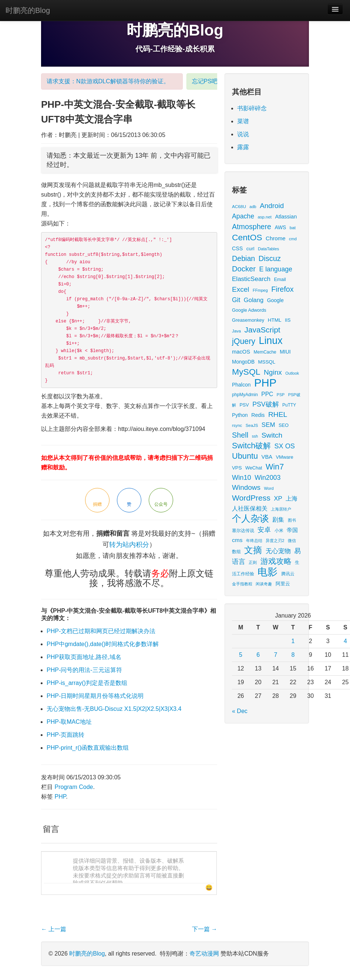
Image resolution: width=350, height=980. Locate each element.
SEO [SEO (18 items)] (284, 425)
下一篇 (205, 929)
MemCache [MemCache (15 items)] (265, 352)
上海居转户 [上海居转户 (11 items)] (281, 509)
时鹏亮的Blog (28, 10)
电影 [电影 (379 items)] (267, 572)
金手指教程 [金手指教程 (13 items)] (242, 584)
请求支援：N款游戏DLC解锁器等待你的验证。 (108, 81)
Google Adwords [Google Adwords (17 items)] (249, 310)
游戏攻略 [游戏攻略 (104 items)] (276, 561)
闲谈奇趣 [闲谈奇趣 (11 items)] (264, 584)
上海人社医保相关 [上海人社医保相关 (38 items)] (265, 503)
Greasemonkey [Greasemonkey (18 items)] (248, 320)
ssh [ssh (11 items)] (255, 436)
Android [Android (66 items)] (272, 206)
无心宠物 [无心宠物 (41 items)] (278, 551)
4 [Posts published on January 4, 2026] (345, 641)
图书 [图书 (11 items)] (292, 520)
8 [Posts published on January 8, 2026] (293, 655)
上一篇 (54, 929)
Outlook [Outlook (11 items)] (292, 373)
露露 (243, 147)
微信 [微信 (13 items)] (292, 541)
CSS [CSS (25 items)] (237, 248)
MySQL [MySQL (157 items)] (246, 372)
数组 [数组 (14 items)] (236, 551)
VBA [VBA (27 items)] (267, 457)
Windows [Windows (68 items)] (246, 487)
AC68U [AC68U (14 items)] (239, 206)
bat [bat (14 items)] (293, 228)
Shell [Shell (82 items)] (240, 435)
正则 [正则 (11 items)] (253, 562)
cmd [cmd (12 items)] (293, 239)
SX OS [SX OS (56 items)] (285, 446)
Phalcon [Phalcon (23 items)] (241, 385)
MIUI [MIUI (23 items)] (285, 352)
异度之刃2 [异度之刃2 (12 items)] (275, 541)
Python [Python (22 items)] (240, 415)
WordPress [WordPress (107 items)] (251, 498)
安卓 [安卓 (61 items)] (264, 530)
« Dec (240, 711)
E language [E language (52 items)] (276, 269)
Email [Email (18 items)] (280, 279)
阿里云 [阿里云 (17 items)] (283, 584)
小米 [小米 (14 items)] (279, 530)
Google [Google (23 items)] (275, 300)
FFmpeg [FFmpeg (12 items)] (260, 290)
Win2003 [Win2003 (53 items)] (267, 478)
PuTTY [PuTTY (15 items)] (289, 405)
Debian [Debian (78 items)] (243, 258)
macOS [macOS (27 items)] (241, 352)
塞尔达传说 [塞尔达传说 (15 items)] (243, 531)
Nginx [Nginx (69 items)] (273, 372)
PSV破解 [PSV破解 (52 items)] (265, 404)
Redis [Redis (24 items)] (258, 415)
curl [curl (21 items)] (250, 249)
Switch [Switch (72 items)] (272, 435)
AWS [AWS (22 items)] (280, 228)
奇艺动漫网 (204, 954)
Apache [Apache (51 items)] (243, 216)
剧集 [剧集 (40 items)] (278, 519)
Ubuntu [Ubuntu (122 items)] (245, 456)
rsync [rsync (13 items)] (237, 425)
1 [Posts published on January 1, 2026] (293, 641)
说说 (243, 134)
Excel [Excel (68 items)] (240, 289)
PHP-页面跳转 (65, 735)
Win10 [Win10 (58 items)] (242, 477)
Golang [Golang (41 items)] (254, 300)
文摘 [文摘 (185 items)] (253, 550)
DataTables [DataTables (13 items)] (268, 249)
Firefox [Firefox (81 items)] (282, 289)
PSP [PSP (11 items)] (281, 395)
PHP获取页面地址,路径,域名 (84, 657)
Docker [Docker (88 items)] (244, 269)
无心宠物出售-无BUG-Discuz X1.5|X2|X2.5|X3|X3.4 (114, 709)
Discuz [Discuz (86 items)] (270, 258)
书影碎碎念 (252, 108)
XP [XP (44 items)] (278, 499)
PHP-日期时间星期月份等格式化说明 (95, 696)
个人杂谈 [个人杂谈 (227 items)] (250, 519)
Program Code (74, 787)
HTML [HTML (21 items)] (275, 320)
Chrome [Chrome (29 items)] (276, 238)
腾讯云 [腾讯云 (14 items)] (288, 574)
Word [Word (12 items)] (269, 488)
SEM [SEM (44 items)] (268, 425)
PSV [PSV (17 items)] (244, 405)
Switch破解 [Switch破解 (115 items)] (251, 446)
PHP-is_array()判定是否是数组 (87, 683)
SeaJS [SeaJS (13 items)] (252, 425)
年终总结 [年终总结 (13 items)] (254, 541)
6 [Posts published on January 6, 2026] (258, 655)
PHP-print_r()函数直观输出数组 (88, 748)
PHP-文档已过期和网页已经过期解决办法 (101, 631)
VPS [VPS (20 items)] (237, 468)
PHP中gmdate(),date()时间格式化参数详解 (103, 644)
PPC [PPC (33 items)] (267, 394)
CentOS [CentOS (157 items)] (247, 237)
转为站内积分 (129, 545)
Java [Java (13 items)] (236, 331)
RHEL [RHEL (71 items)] (278, 414)
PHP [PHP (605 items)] (265, 383)
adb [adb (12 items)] (253, 207)
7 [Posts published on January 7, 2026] (275, 655)
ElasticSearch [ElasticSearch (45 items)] (251, 279)
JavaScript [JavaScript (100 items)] (262, 330)
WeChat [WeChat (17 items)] (254, 468)
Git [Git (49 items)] (236, 300)
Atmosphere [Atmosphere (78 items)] (252, 227)
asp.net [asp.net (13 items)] (264, 217)
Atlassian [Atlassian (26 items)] (286, 217)
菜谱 (243, 121)
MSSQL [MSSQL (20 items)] (267, 362)
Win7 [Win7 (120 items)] (275, 467)
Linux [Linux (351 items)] (271, 341)
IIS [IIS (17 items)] (288, 320)
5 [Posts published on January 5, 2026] (241, 655)
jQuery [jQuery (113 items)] (244, 341)
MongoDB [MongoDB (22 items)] (243, 362)
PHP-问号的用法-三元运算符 (84, 670)
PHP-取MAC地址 (69, 722)
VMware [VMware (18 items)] (285, 457)
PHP (60, 797)
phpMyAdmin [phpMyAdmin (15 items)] (245, 395)
